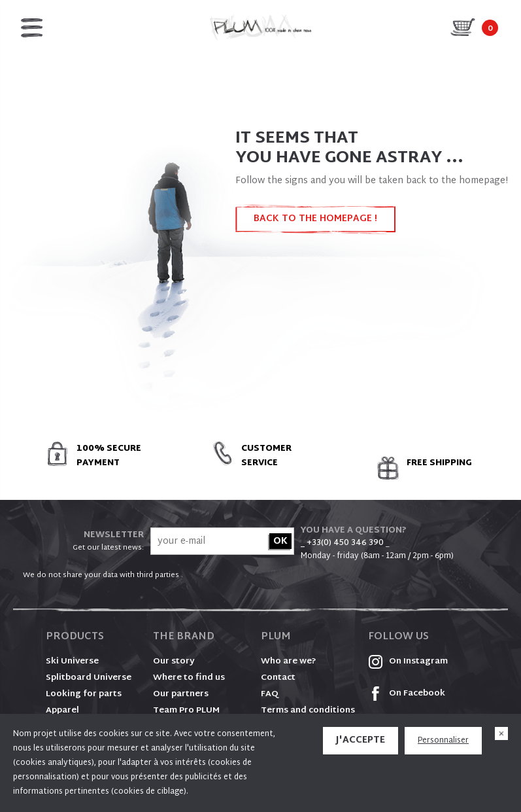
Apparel (62, 711)
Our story (174, 662)
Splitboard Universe (89, 678)
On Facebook (407, 694)
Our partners (181, 694)
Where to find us (189, 678)
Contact (278, 678)
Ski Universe (72, 662)
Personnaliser (443, 741)
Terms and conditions (308, 711)
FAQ (270, 694)
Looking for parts (84, 694)
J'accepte (361, 740)
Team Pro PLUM (186, 711)
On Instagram (408, 662)
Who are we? (289, 662)
